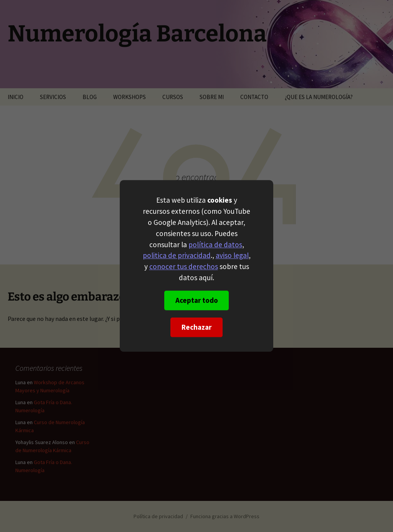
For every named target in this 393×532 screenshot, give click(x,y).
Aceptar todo (197, 301)
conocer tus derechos (184, 267)
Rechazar (196, 327)
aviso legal (232, 256)
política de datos (215, 245)
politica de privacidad (177, 256)
